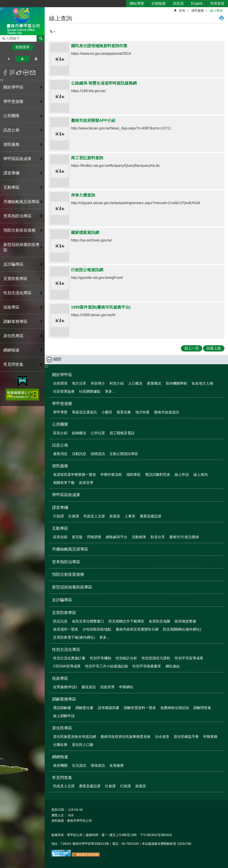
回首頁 (178, 3)
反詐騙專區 (13, 264)
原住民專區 (62, 728)
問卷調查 (94, 537)
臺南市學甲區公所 (22, 21)
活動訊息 (79, 454)
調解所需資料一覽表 (140, 708)
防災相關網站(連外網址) (182, 629)
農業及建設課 (151, 516)
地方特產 (142, 412)
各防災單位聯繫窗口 (88, 621)
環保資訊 (98, 765)
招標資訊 (98, 454)
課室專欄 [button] (11, 173)
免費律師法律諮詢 (175, 708)
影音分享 (158, 537)
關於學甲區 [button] (13, 87)
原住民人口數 (83, 745)
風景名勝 (124, 412)
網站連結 (173, 666)
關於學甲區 (62, 375)
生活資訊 (79, 765)
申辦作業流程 (111, 475)
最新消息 (60, 454)
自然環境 (60, 383)
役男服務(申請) (65, 687)
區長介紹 (60, 433)
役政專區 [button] (11, 307)
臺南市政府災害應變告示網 (137, 629)
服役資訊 (89, 687)
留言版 (77, 537)
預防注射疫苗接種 (19, 230)
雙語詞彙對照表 (158, 475)
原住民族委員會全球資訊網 (75, 737)
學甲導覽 (60, 412)
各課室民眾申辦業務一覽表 (75, 475)
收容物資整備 (185, 621)
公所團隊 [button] (11, 116)
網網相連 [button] (11, 350)
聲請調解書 (62, 708)
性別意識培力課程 (156, 658)
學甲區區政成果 (17, 159)
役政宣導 (107, 687)
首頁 (182, 11)
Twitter (19, 73)
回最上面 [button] (214, 348)
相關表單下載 (64, 483)
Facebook (5, 73)
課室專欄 (60, 508)
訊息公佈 (60, 445)
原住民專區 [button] (13, 336)
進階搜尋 (22, 47)
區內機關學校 (176, 383)
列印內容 (222, 18)
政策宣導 (86, 483)
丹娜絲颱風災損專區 (21, 202)
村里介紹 (117, 383)
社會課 (74, 516)
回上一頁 (192, 348)
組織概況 (79, 433)
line (26, 73)
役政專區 (60, 678)
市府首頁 (217, 3)
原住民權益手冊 (186, 737)
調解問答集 (202, 708)
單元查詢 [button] (52, 32)
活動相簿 (139, 537)
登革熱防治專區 (17, 216)
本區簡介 (98, 383)
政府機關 (60, 765)
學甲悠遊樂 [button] (13, 102)
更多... (110, 391)
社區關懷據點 (90, 391)
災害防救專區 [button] (15, 279)
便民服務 (198, 11)
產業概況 (154, 383)
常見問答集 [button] (13, 364)
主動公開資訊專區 (124, 454)
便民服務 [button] (11, 144)
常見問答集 (62, 778)
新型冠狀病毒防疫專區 (21, 247)
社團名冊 (60, 745)
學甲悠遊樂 (62, 404)
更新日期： (59, 810)
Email (33, 73)
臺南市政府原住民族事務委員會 (126, 737)
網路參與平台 (117, 537)
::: (2, 9)
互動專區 (60, 528)
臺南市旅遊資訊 (167, 412)
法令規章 (162, 737)
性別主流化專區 (66, 650)
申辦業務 (210, 737)
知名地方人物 (202, 383)
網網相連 (60, 757)
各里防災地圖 (159, 621)
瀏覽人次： (59, 815)
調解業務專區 (64, 699)
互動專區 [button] (11, 187)
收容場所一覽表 (66, 629)
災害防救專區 (64, 613)
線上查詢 (216, 11)
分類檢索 (159, 3)
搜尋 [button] (41, 38)
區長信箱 (60, 537)
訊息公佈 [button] (11, 130)
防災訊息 (60, 621)
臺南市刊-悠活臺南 (184, 537)
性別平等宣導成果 (189, 658)
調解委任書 (84, 708)
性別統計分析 (126, 658)
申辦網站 (126, 687)
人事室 (130, 516)
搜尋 (4, 37)
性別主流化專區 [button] (17, 293)
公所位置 (98, 433)
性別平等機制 (100, 658)
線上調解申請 (64, 716)
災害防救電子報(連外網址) (74, 637)
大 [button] (36, 59)
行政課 (59, 516)
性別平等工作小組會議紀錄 (107, 666)
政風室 (115, 516)
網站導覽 (137, 3)
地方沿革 (79, 383)
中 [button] (22, 59)
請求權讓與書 (109, 708)
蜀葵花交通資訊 (84, 412)
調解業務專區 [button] (15, 322)
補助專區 (134, 475)
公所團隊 (60, 424)
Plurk (12, 73)
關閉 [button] (57, 359)
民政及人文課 (94, 516)
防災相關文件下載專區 (126, 621)
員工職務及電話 (122, 433)
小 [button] (9, 59)
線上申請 (182, 475)
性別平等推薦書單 (147, 666)
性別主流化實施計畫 (69, 658)
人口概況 (135, 383)
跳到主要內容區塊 (2, 2)
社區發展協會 (64, 391)
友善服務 (117, 765)
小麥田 (107, 412)
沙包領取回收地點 (97, 629)
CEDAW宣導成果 (67, 666)
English (197, 3)
